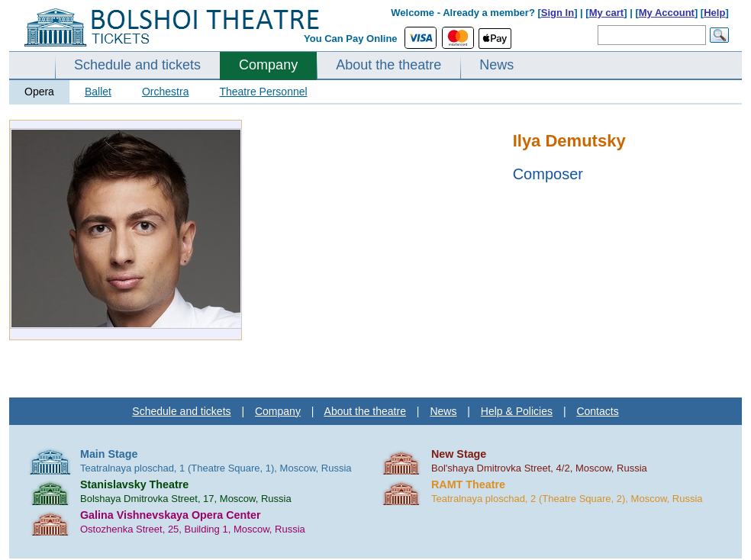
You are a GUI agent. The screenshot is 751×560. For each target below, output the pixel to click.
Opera (39, 92)
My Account (667, 13)
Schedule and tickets (137, 65)
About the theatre (388, 65)
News (496, 65)
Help (714, 13)
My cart (607, 13)
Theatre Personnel (263, 92)
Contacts (597, 411)
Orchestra (165, 92)
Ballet (98, 92)
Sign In (558, 13)
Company (268, 65)
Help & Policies (517, 411)
